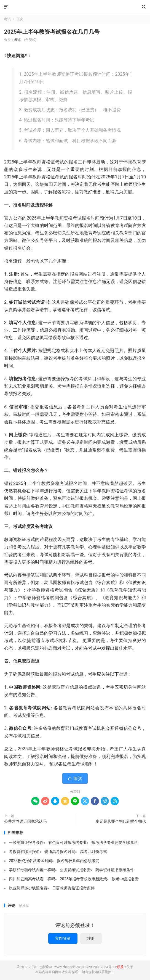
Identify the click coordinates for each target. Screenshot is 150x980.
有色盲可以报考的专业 (68, 842)
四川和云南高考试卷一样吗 (32, 879)
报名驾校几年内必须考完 (78, 861)
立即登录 (63, 938)
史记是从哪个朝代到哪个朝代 (121, 821)
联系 (120, 967)
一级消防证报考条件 (26, 842)
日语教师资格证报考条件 (73, 888)
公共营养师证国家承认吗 (25, 821)
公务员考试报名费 (75, 870)
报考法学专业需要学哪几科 (115, 842)
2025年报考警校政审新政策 (83, 879)
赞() (30, 40)
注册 (91, 938)
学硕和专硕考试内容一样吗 (32, 870)
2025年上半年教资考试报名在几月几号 (52, 32)
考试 (7, 19)
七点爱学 (75, 7)
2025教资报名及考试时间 (30, 861)
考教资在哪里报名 (24, 852)
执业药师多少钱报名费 (28, 888)
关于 (130, 967)
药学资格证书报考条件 (115, 870)
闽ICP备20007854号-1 (98, 967)
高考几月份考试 (93, 852)
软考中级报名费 (125, 879)
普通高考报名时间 (60, 852)
